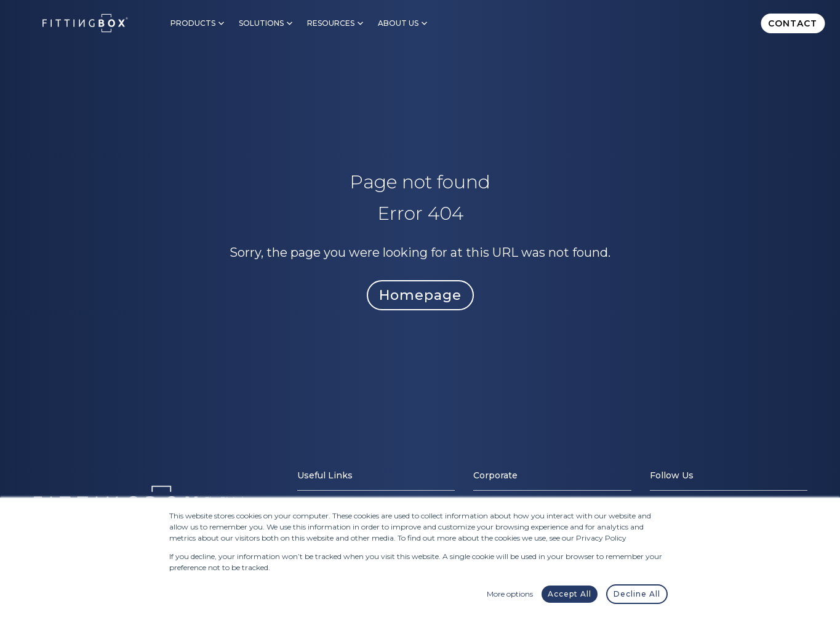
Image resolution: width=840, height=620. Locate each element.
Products (193, 23)
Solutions (261, 23)
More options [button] (510, 594)
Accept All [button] (570, 594)
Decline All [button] (637, 594)
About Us (398, 23)
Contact (793, 23)
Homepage (420, 295)
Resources (331, 23)
